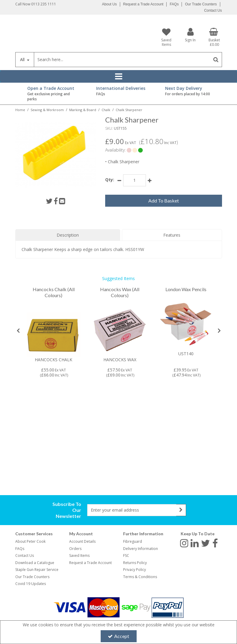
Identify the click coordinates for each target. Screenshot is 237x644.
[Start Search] (216, 60)
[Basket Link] (214, 37)
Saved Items (79, 555)
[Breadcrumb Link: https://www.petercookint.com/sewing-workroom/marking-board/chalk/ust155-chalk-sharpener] (129, 109)
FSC (126, 555)
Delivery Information (141, 549)
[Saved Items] (167, 37)
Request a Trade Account (143, 4)
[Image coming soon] (54, 330)
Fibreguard (133, 541)
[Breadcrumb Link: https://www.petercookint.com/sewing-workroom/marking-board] (83, 109)
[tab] (68, 235)
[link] (49, 201)
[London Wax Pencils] (186, 290)
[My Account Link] (190, 35)
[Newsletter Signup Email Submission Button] (181, 510)
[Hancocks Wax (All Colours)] (120, 295)
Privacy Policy (135, 570)
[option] (54, 332)
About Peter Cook (30, 541)
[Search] (122, 60)
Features (172, 235)
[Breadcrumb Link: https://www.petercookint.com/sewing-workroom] (47, 109)
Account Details (82, 541)
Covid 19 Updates (31, 584)
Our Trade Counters (201, 4)
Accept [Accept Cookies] (118, 636)
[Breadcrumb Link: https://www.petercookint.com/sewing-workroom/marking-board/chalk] (106, 109)
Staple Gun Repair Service (37, 570)
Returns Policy (135, 563)
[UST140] (186, 324)
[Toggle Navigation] (118, 76)
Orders (75, 549)
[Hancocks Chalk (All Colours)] (54, 295)
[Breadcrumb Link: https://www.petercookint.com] (20, 109)
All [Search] (23, 59)
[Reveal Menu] (118, 76)
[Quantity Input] (135, 180)
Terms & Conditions (140, 577)
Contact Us (213, 10)
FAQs (174, 4)
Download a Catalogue (35, 563)
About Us (109, 4)
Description (68, 235)
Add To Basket (164, 201)
